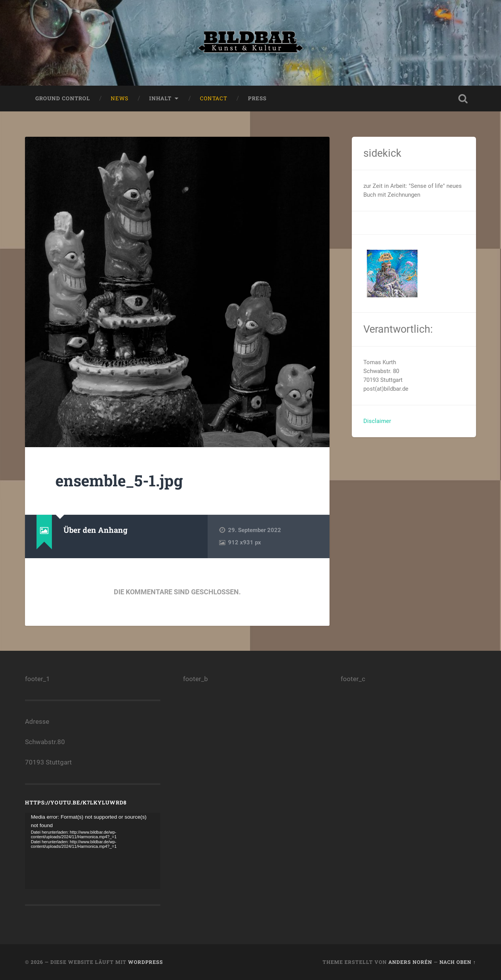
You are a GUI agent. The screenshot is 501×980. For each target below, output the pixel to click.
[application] (93, 851)
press (257, 98)
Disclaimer (377, 421)
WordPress (146, 962)
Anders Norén (410, 962)
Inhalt (160, 98)
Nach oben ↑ (458, 962)
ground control (63, 98)
